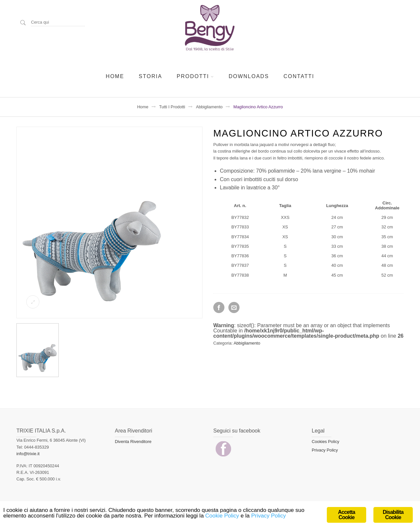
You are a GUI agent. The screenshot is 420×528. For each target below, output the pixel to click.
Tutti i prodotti (172, 107)
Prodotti (193, 76)
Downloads (249, 76)
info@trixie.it (28, 454)
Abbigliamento (209, 107)
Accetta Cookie (346, 515)
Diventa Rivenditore (133, 442)
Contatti (299, 76)
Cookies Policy (325, 442)
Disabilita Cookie (393, 515)
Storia (150, 76)
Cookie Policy (222, 516)
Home (115, 76)
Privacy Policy (325, 450)
